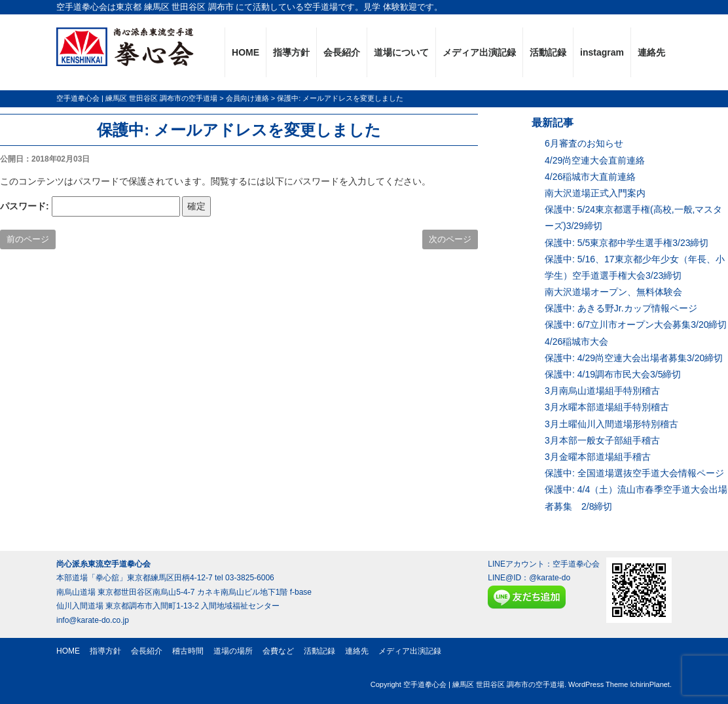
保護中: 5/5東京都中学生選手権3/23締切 (627, 243)
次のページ (450, 239)
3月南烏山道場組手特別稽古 (602, 391)
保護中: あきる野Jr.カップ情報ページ (621, 308)
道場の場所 (233, 651)
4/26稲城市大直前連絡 (590, 177)
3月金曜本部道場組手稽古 (598, 457)
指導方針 (291, 52)
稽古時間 (188, 651)
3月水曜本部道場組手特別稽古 (607, 407)
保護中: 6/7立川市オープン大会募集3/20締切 (636, 325)
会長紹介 (342, 52)
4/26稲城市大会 (576, 342)
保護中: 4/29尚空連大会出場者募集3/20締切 (634, 358)
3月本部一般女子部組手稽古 (602, 440)
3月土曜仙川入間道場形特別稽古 (611, 424)
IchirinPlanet (650, 684)
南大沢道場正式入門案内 (595, 193)
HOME (246, 52)
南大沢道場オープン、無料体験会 (613, 292)
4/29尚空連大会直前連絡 (595, 160)
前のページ (28, 239)
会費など (278, 651)
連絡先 (651, 52)
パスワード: (90, 206)
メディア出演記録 (479, 52)
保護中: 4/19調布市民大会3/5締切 (613, 374)
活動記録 (548, 52)
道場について (401, 52)
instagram (602, 52)
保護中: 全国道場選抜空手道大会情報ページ (634, 473)
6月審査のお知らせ (584, 143)
